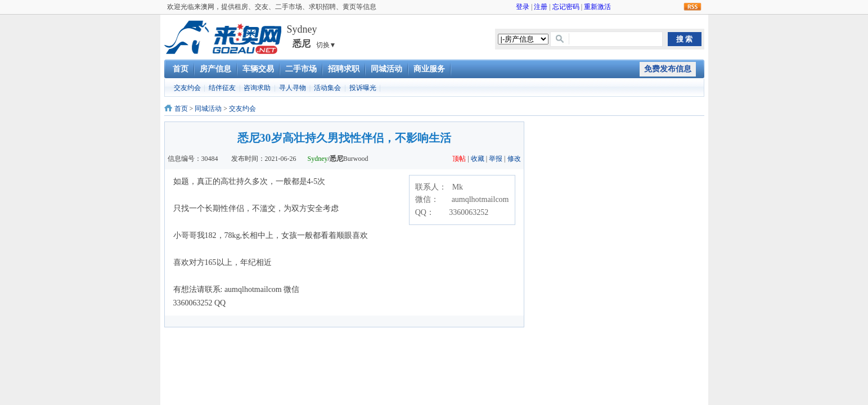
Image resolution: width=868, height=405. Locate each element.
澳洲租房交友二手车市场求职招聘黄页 (223, 37)
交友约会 (187, 88)
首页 (181, 69)
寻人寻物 (293, 88)
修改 (514, 159)
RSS (692, 7)
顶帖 (459, 159)
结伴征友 (222, 88)
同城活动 (386, 69)
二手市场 (301, 69)
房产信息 (215, 69)
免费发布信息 (668, 69)
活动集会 (327, 88)
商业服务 (429, 69)
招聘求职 (344, 69)
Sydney (318, 159)
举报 (496, 159)
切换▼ (326, 45)
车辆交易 (258, 69)
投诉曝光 (363, 88)
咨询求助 (257, 88)
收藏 (478, 159)
